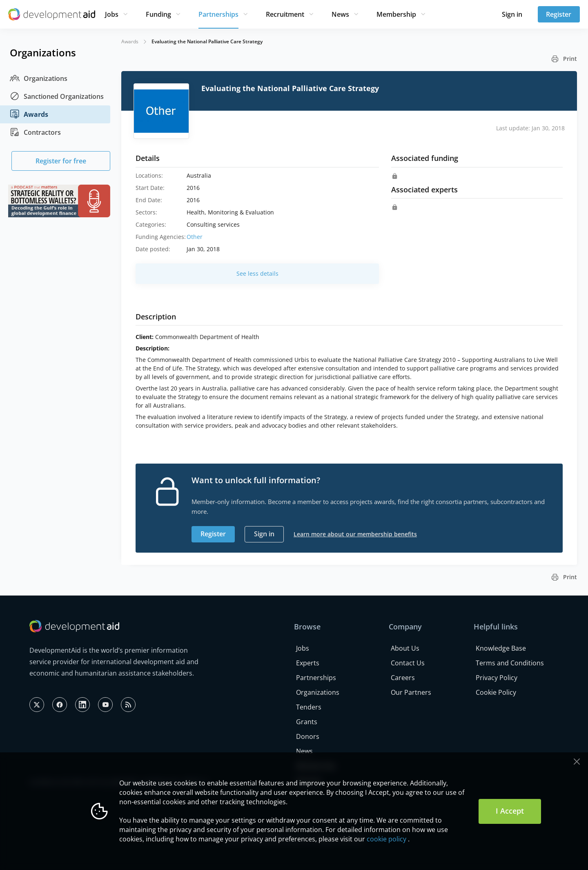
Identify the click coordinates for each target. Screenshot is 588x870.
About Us (405, 648)
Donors (308, 736)
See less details (257, 273)
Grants (307, 722)
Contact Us (408, 663)
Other (195, 237)
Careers (403, 678)
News (340, 14)
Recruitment (285, 14)
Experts (308, 663)
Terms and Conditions (510, 663)
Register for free (61, 161)
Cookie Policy (496, 692)
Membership (396, 14)
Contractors (35, 132)
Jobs (112, 14)
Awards (29, 114)
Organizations (39, 78)
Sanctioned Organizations (57, 96)
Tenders (309, 707)
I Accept (510, 811)
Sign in (512, 14)
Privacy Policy (497, 678)
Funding (158, 14)
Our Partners (411, 692)
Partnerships (218, 14)
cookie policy (386, 839)
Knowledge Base (501, 648)
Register (559, 14)
